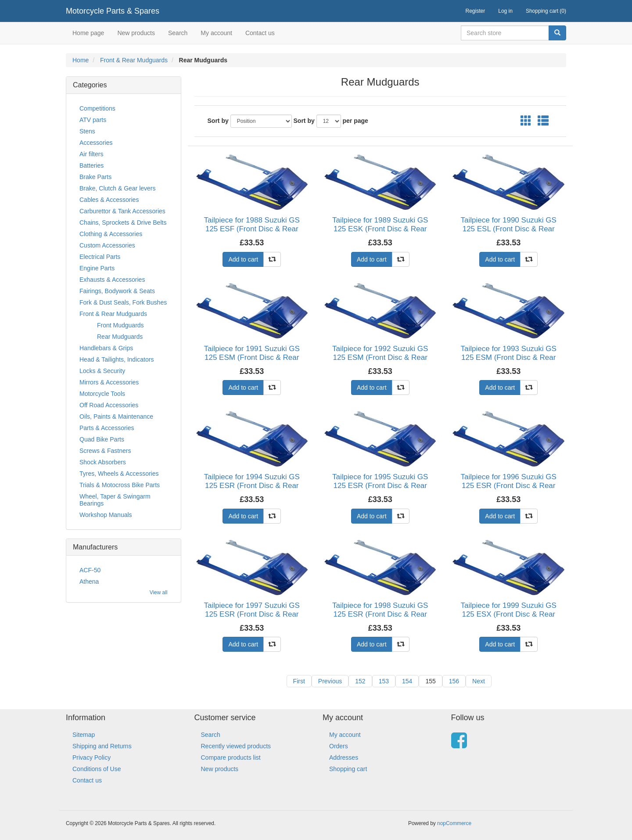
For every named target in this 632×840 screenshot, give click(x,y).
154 (407, 681)
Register (476, 11)
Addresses (344, 757)
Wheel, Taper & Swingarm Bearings (115, 500)
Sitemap (84, 735)
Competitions (97, 108)
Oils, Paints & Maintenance (116, 416)
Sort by (218, 121)
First (299, 681)
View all (159, 592)
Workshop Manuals (106, 515)
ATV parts (93, 120)
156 (454, 681)
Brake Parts (95, 177)
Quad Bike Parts (102, 439)
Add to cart (243, 259)
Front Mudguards (120, 325)
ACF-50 (90, 570)
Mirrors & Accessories (109, 382)
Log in (505, 11)
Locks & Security (102, 371)
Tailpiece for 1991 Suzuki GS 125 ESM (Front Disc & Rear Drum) (252, 358)
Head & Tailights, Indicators (117, 359)
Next (479, 681)
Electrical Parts (100, 257)
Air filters (91, 154)
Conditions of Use (97, 769)
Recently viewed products (236, 746)
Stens (87, 131)
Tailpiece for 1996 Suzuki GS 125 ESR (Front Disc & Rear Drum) (509, 486)
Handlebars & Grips (106, 348)
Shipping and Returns (102, 746)
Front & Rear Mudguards (134, 60)
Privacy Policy (92, 757)
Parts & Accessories (107, 428)
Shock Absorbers (103, 462)
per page (355, 121)
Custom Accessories (107, 245)
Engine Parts (97, 268)
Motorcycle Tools (102, 394)
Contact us (260, 33)
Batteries (92, 165)
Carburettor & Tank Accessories (122, 211)
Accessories (96, 143)
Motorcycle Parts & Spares (113, 11)
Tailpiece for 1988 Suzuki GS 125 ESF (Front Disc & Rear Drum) (252, 229)
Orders (339, 746)
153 (384, 681)
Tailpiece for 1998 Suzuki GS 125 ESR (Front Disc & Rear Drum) (380, 614)
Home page (88, 33)
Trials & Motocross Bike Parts (120, 485)
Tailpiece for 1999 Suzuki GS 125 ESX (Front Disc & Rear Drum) (509, 614)
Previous (330, 681)
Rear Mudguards (120, 337)
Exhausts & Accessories (112, 280)
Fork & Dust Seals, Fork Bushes (123, 302)
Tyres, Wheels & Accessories (119, 474)
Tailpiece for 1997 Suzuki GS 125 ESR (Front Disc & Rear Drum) (252, 614)
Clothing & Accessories (111, 234)
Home (81, 60)
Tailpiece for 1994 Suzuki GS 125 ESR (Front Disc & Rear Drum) (252, 486)
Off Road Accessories (109, 405)
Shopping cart (348, 769)
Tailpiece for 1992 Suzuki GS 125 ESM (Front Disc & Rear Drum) (380, 358)
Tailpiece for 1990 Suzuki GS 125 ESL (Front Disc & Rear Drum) (509, 229)
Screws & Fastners (105, 451)
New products (136, 33)
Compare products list (231, 757)
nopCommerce (454, 823)
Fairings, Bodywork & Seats (117, 291)
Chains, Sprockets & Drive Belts (123, 223)
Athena (89, 582)
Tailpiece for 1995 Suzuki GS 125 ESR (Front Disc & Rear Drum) (380, 486)
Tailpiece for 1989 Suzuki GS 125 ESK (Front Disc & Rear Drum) (380, 229)
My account (216, 33)
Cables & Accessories (109, 200)
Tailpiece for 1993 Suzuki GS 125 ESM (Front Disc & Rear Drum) (509, 358)
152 (360, 681)
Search (178, 33)
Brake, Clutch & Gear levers (118, 188)
